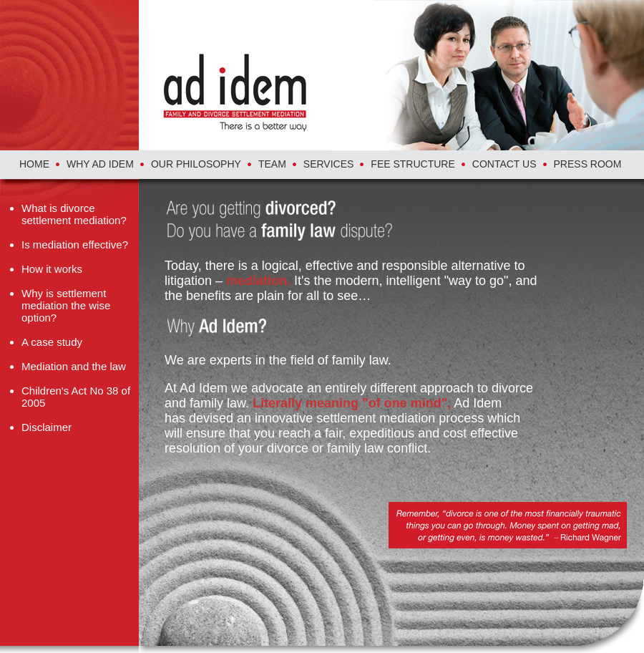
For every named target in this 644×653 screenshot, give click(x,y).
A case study (52, 342)
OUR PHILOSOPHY (196, 164)
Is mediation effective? (75, 245)
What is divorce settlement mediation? (74, 214)
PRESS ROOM (588, 164)
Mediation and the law (74, 366)
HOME (34, 164)
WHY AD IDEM (100, 164)
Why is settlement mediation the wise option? (66, 305)
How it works (52, 269)
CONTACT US (504, 164)
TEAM (272, 164)
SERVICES (329, 164)
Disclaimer (47, 427)
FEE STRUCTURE (413, 164)
